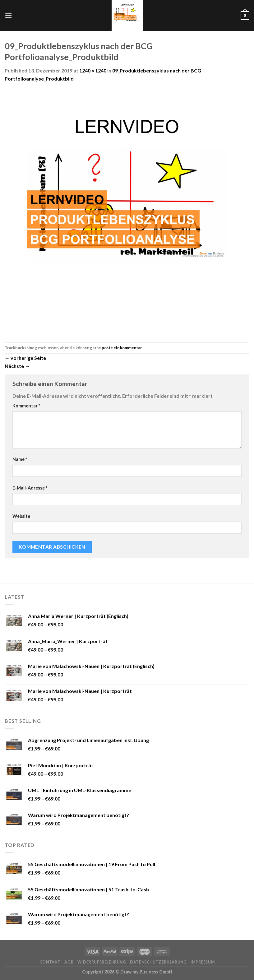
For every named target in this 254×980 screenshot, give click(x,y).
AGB (69, 962)
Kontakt (50, 962)
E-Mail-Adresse (30, 488)
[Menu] (8, 15)
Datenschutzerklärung (158, 962)
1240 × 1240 (93, 70)
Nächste (17, 366)
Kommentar (26, 406)
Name (20, 459)
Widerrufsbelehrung (102, 962)
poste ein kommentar (122, 348)
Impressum (203, 962)
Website (21, 516)
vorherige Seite (25, 358)
